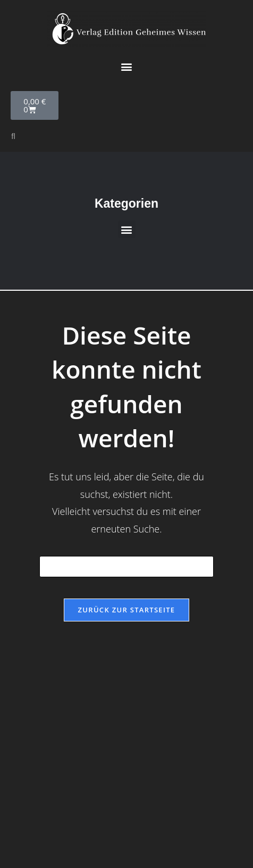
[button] (127, 66)
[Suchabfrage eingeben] (126, 567)
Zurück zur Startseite (127, 610)
